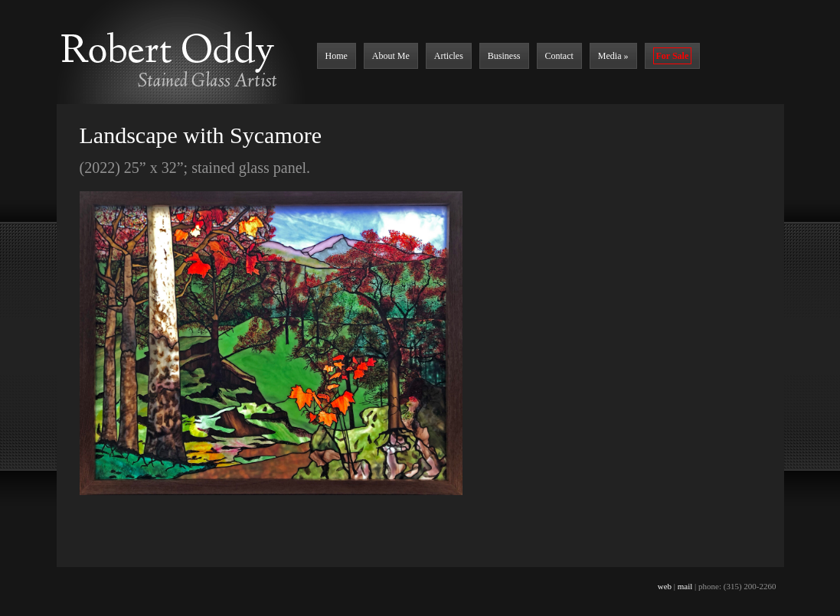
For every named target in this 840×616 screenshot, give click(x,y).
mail (685, 586)
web (665, 586)
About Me (391, 56)
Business (504, 56)
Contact (559, 56)
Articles (449, 56)
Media (613, 56)
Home (337, 56)
